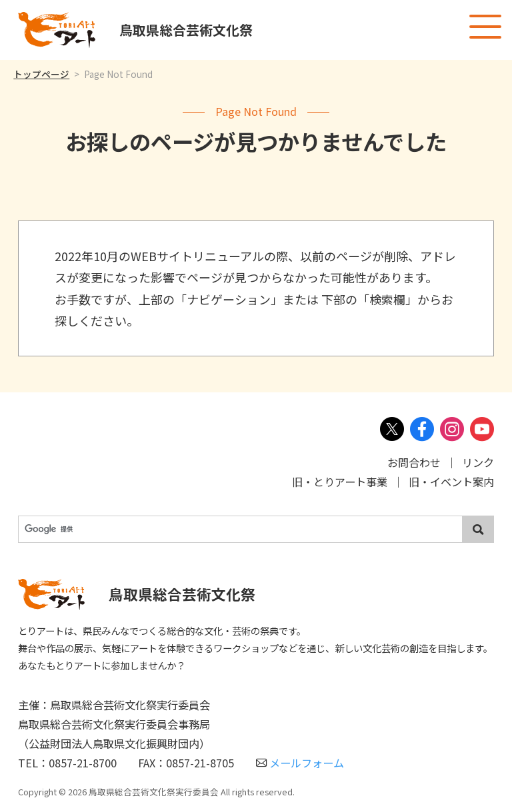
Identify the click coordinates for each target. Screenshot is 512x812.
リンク (478, 462)
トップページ (41, 74)
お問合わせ (414, 462)
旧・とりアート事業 (340, 482)
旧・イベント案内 (451, 482)
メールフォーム (300, 763)
